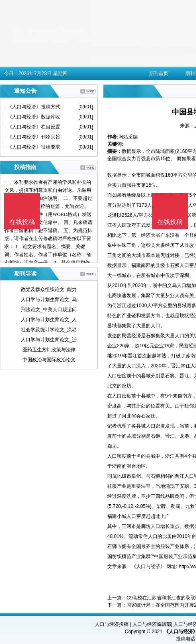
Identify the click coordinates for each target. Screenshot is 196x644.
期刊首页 (159, 73)
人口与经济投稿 (112, 624)
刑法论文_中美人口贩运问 (49, 310)
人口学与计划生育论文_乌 (49, 300)
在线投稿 (170, 222)
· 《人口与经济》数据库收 (32, 117)
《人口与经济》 (148, 567)
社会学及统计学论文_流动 (49, 330)
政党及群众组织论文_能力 (49, 289)
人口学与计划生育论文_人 (49, 320)
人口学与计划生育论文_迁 (49, 340)
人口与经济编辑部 (152, 624)
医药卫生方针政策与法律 (49, 350)
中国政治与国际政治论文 (49, 360)
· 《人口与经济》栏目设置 (32, 127)
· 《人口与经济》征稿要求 (32, 147)
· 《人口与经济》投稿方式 (32, 107)
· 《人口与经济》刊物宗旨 (32, 137)
